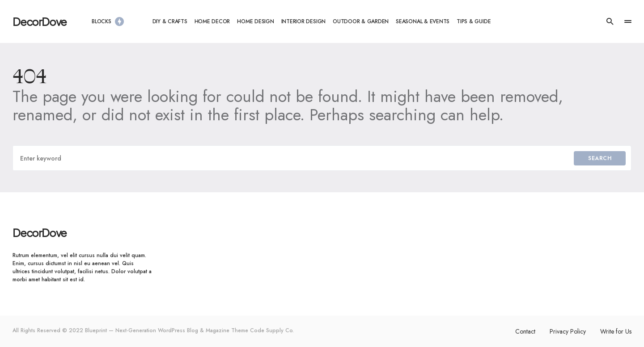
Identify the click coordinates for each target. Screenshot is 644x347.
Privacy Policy (568, 331)
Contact (525, 331)
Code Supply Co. (272, 330)
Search (600, 158)
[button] (610, 21)
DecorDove (40, 21)
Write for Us (616, 331)
